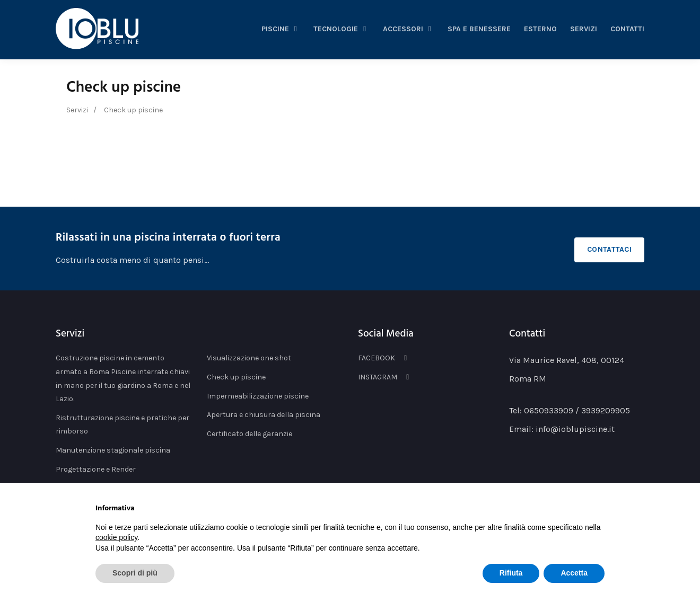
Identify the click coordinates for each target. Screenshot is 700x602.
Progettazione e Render (96, 469)
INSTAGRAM (385, 377)
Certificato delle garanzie (250, 434)
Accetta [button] (574, 573)
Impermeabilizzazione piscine (258, 396)
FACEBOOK (384, 358)
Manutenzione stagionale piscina (113, 450)
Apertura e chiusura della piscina (264, 415)
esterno (540, 29)
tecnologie (342, 29)
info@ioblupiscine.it (575, 429)
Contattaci (609, 249)
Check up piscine (124, 88)
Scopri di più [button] (135, 573)
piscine (281, 29)
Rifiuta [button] (511, 573)
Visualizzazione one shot (249, 358)
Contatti (627, 29)
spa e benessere (479, 29)
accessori (409, 29)
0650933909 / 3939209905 (577, 410)
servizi (584, 29)
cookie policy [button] (116, 537)
